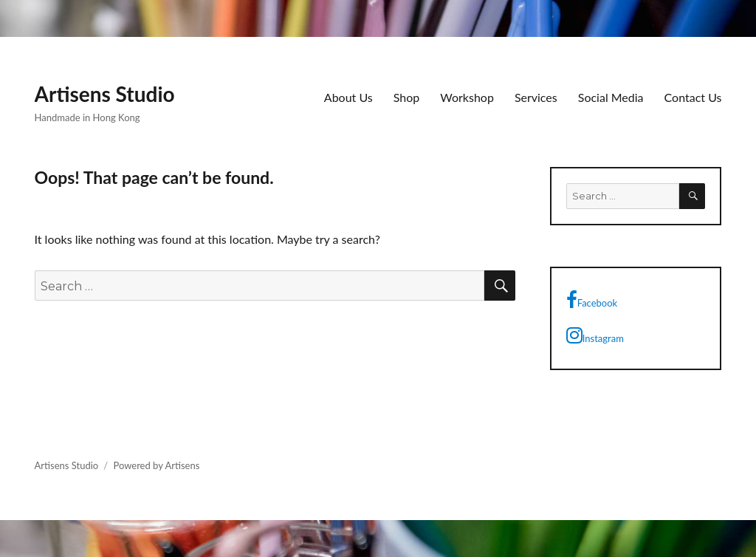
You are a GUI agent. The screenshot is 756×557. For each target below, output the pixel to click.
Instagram (595, 335)
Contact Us (693, 97)
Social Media (611, 97)
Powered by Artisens (156, 465)
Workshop (467, 97)
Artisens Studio (105, 94)
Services (536, 97)
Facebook (592, 300)
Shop (407, 97)
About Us (348, 97)
